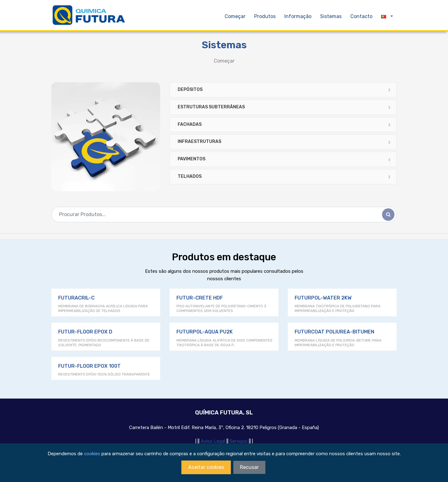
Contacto (361, 16)
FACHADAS (190, 124)
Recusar (249, 467)
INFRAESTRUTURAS (199, 142)
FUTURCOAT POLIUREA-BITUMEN (334, 332)
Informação (299, 16)
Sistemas (331, 16)
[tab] (283, 90)
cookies (92, 454)
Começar (235, 16)
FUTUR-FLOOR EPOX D (85, 332)
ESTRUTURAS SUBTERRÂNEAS (211, 107)
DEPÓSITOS (190, 90)
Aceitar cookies (206, 467)
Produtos (266, 16)
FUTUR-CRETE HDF (200, 298)
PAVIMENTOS (191, 159)
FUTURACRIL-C (76, 298)
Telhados (190, 176)
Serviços (239, 441)
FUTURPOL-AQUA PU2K (205, 332)
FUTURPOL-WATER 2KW (323, 298)
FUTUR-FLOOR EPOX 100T (89, 366)
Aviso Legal (214, 441)
